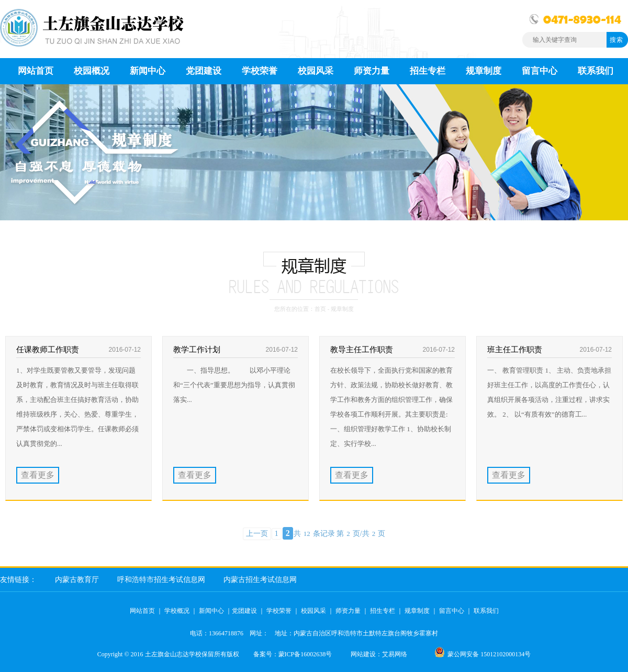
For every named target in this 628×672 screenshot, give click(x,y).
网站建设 (363, 654)
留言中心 (452, 611)
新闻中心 (211, 611)
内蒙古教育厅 (77, 580)
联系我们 (486, 611)
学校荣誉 (279, 611)
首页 (320, 309)
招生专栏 (383, 611)
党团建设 (244, 611)
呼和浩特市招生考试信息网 (161, 580)
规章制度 (417, 611)
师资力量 (348, 611)
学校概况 (177, 611)
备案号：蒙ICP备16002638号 (293, 654)
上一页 (257, 534)
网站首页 (142, 611)
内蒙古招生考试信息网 (260, 580)
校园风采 (313, 611)
